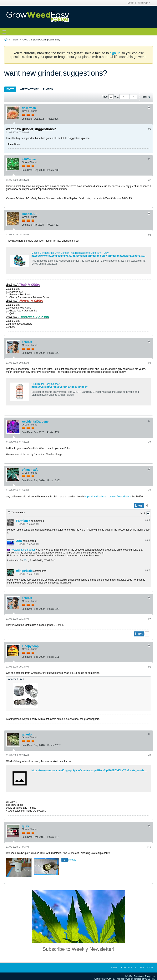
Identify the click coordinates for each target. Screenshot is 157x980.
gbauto (27, 734)
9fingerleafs (30, 470)
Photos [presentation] (48, 89)
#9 (150, 755)
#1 (150, 129)
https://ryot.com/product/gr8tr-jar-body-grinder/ (59, 387)
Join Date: (27, 119)
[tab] (10, 89)
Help (114, 967)
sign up (115, 53)
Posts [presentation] (10, 89)
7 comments (18, 512)
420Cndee (29, 159)
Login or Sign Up (139, 3)
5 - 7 (143, 513)
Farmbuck (23, 521)
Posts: (50, 119)
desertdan (29, 108)
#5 (150, 442)
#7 (150, 619)
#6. (148, 521)
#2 (150, 180)
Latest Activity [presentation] (29, 89)
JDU (19, 541)
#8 (150, 667)
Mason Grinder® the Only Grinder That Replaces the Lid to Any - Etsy (70, 253)
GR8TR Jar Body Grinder (45, 384)
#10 (149, 847)
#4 (150, 363)
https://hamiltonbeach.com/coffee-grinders (108, 497)
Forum (15, 40)
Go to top (147, 967)
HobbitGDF (30, 214)
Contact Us (129, 967)
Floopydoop (30, 646)
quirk (25, 826)
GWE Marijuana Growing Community (41, 40)
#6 (150, 491)
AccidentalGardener (36, 422)
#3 (150, 235)
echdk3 (27, 342)
